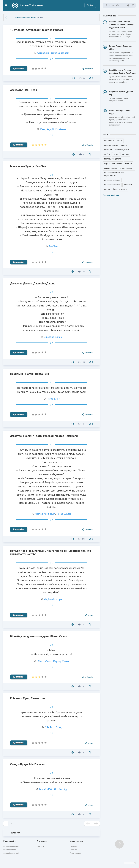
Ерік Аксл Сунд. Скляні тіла (28, 698)
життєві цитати (111, 145)
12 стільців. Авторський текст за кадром (37, 30)
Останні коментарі (11, 853)
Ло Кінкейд (60, 789)
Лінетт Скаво (45, 661)
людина (125, 154)
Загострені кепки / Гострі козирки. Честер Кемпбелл (44, 436)
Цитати (18, 18)
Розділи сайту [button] (10, 841)
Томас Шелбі (64, 514)
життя (120, 141)
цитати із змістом (112, 185)
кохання (108, 150)
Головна (73, 846)
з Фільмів (89, 69)
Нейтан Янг (53, 399)
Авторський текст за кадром (53, 53)
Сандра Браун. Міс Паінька (27, 764)
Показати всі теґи (111, 195)
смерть (129, 163)
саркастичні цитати (113, 163)
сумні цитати (126, 168)
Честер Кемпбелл (45, 514)
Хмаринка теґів (29, 18)
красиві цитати (122, 150)
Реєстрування (76, 853)
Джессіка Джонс (53, 337)
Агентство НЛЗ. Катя (24, 90)
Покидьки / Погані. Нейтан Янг (30, 374)
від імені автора (53, 599)
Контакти (41, 846)
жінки (124, 145)
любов (107, 154)
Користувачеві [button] (76, 841)
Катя (43, 129)
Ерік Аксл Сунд (53, 727)
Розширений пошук (11, 846)
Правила (73, 850)
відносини (109, 141)
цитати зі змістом (112, 180)
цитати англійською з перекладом (114, 174)
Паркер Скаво (61, 661)
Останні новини (10, 850)
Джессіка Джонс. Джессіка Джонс (33, 283)
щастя (107, 189)
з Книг (90, 615)
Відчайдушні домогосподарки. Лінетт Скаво (39, 636)
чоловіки (128, 185)
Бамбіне (53, 246)
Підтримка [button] (42, 841)
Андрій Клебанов (56, 129)
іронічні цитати (120, 189)
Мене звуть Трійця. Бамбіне (28, 166)
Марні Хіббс (46, 789)
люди (116, 154)
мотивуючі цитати (113, 159)
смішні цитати (111, 168)
